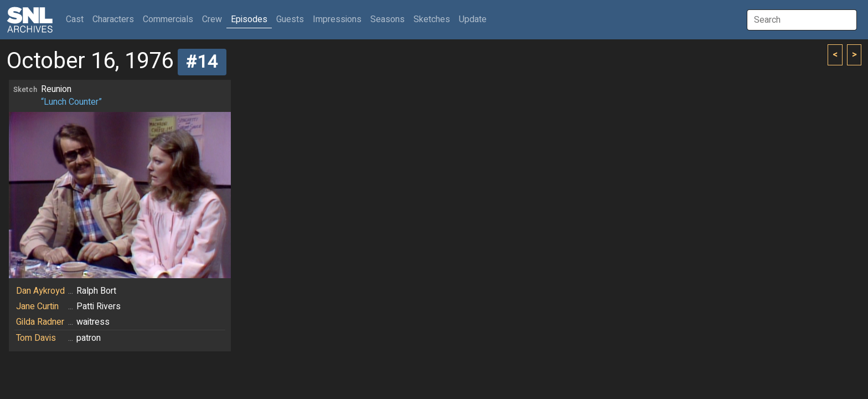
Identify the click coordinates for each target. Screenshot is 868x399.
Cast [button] (77, 19)
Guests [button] (290, 19)
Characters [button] (113, 19)
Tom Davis (36, 338)
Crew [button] (212, 19)
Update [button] (473, 19)
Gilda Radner (40, 322)
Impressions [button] (337, 19)
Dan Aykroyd (40, 291)
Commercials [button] (168, 19)
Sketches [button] (432, 19)
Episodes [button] (249, 19)
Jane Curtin (37, 306)
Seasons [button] (387, 19)
